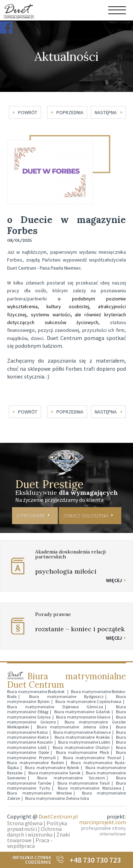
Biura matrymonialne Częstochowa (88, 701)
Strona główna (25, 823)
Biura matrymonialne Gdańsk (82, 712)
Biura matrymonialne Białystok (36, 691)
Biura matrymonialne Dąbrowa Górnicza (55, 707)
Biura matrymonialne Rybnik (52, 767)
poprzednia (70, 112)
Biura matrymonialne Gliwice (83, 717)
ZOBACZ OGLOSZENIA (86, 516)
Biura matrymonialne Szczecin (71, 778)
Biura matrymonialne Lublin (84, 742)
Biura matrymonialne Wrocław (40, 793)
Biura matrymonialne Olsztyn (81, 747)
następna (106, 112)
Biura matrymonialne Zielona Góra (57, 798)
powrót (28, 112)
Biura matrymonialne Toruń (84, 783)
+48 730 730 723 (95, 860)
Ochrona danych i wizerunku (34, 832)
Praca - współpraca (30, 843)
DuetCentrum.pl (58, 816)
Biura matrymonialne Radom (36, 763)
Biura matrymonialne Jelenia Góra (73, 727)
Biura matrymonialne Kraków (82, 737)
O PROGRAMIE (31, 516)
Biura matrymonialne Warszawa (90, 788)
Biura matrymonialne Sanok (54, 773)
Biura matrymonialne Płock (83, 752)
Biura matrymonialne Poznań (92, 758)
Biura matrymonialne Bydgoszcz (66, 696)
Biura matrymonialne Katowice (82, 732)
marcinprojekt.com (102, 822)
